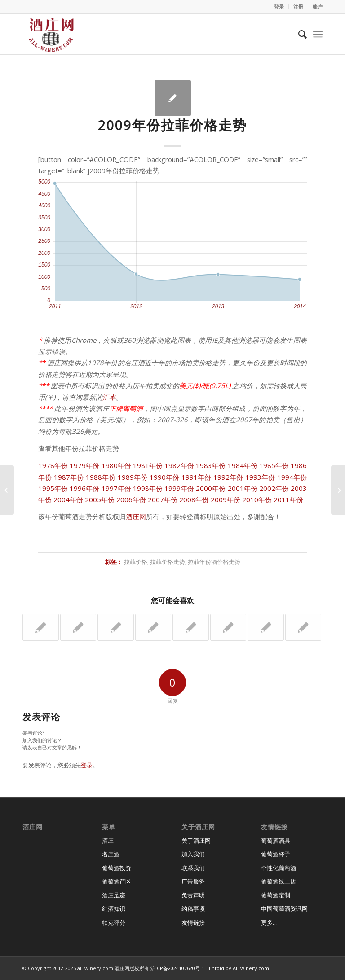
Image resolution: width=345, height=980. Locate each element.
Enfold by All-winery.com (239, 968)
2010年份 (257, 499)
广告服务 (193, 881)
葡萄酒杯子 (276, 854)
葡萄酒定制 (276, 895)
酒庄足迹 (114, 895)
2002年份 (274, 488)
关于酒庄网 (196, 840)
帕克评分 (114, 923)
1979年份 (84, 465)
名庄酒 (111, 854)
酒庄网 (136, 516)
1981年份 (148, 465)
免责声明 (193, 895)
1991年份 (197, 477)
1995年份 (53, 488)
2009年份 (226, 499)
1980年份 (116, 465)
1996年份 (84, 488)
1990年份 (165, 477)
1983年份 (211, 465)
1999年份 (179, 488)
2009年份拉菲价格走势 (172, 125)
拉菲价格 (136, 562)
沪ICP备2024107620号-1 (177, 968)
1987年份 (69, 477)
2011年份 (288, 499)
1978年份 (53, 465)
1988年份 (101, 477)
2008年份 (194, 499)
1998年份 (148, 488)
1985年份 (274, 465)
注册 (298, 7)
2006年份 (131, 499)
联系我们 (193, 868)
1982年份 (179, 465)
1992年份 (228, 477)
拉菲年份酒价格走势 (214, 562)
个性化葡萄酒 (279, 868)
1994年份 (292, 477)
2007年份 (163, 499)
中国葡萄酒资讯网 (284, 909)
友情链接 (193, 923)
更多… (269, 923)
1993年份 (260, 477)
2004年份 (68, 499)
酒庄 (108, 840)
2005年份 (100, 499)
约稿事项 (193, 909)
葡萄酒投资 (117, 868)
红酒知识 (114, 909)
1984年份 (243, 465)
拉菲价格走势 (168, 562)
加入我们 (193, 854)
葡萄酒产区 (117, 881)
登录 (279, 7)
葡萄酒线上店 (279, 881)
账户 (318, 7)
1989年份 (133, 477)
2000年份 (211, 488)
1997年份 (116, 488)
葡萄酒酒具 (276, 840)
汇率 (109, 397)
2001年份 (243, 488)
